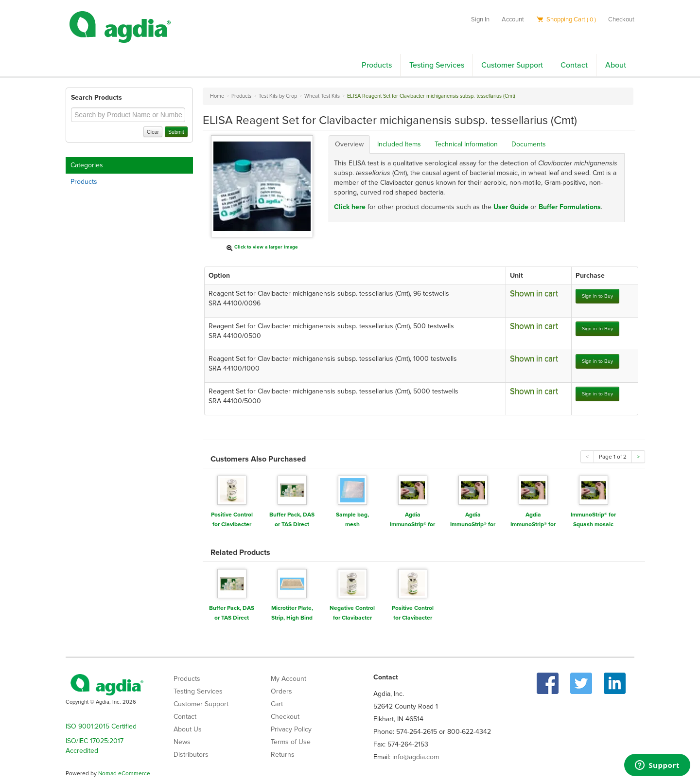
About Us (188, 729)
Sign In (480, 19)
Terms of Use (291, 742)
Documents (529, 144)
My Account (289, 679)
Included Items (399, 144)
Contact (574, 65)
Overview (349, 144)
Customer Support (512, 65)
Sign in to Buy (597, 296)
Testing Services (437, 65)
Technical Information (466, 144)
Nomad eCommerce (124, 773)
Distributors (191, 755)
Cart (277, 704)
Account (513, 19)
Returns (283, 755)
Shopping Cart (566, 19)
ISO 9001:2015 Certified (101, 726)
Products (377, 65)
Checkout (621, 19)
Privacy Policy (291, 729)
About (616, 65)
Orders (281, 691)
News (182, 742)
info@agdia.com (416, 757)
